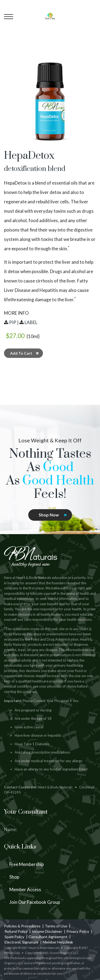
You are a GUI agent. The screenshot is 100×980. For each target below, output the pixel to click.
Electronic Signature (21, 942)
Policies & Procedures (22, 926)
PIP (13, 322)
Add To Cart (24, 353)
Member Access (25, 889)
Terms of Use (56, 926)
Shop (14, 877)
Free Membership (27, 864)
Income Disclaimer (47, 931)
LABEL (31, 322)
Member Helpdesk (58, 942)
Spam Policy (14, 937)
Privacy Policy (78, 931)
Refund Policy (16, 931)
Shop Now (53, 515)
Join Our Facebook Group (35, 902)
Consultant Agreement (48, 937)
